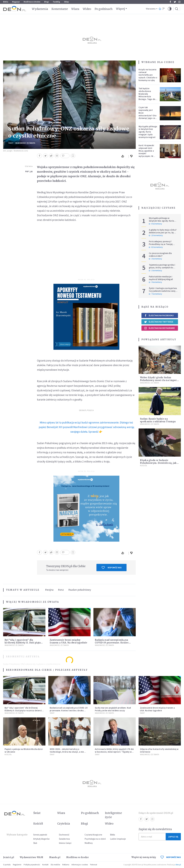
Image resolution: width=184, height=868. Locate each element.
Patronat (94, 865)
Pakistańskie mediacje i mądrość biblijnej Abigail (161, 278)
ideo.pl (178, 865)
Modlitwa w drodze (32, 2)
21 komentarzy (156, 235)
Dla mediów (55, 865)
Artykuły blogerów (41, 839)
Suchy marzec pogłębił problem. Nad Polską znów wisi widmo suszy (113, 709)
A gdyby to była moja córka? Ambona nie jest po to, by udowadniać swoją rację (163, 233)
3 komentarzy (155, 259)
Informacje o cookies (80, 865)
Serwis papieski (40, 835)
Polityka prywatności (32, 865)
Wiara (75, 9)
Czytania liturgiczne (93, 835)
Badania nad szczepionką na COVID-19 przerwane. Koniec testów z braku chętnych (112, 643)
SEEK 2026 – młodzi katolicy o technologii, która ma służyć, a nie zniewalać (67, 752)
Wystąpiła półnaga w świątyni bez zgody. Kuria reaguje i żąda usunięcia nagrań (148, 132)
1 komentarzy (155, 271)
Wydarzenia (40, 9)
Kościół (144, 466)
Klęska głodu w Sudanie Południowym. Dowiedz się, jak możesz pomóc (158, 463)
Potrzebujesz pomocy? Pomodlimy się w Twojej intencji (161, 244)
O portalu (7, 865)
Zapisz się (173, 837)
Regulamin (17, 865)
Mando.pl (55, 857)
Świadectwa (64, 839)
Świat (11, 143)
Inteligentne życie (113, 815)
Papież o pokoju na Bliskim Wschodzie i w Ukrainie (24, 750)
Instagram (179, 2)
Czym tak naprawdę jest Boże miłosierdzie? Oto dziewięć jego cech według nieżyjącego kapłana (148, 117)
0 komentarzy (155, 224)
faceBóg (56, 2)
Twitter (175, 2)
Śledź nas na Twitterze (159, 322)
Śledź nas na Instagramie (159, 328)
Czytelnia (64, 824)
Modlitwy (89, 843)
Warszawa (151, 9)
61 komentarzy (156, 247)
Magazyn (16, 2)
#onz (61, 590)
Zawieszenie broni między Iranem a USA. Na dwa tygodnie (68, 641)
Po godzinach (104, 9)
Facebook (170, 2)
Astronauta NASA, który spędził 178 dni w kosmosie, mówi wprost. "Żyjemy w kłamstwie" (114, 752)
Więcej (120, 9)
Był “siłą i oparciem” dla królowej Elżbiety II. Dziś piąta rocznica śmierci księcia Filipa (23, 643)
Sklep (66, 2)
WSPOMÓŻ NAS (171, 857)
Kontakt (45, 865)
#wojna (49, 590)
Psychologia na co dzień (95, 839)
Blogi (47, 2)
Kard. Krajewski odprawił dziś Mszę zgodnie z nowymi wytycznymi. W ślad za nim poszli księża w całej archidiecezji (147, 155)
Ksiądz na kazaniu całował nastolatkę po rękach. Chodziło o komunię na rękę (148, 75)
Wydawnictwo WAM (32, 857)
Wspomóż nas (112, 568)
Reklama (66, 865)
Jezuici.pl (9, 857)
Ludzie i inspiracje (118, 839)
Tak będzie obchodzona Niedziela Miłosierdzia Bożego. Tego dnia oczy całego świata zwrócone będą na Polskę (148, 98)
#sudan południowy (80, 590)
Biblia (6, 2)
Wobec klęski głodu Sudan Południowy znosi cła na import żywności (159, 380)
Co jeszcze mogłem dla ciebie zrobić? (160, 255)
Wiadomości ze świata (25, 143)
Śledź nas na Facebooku (159, 315)
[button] (170, 9)
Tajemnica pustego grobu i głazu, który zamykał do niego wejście (162, 268)
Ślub (35, 843)
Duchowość (64, 835)
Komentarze (60, 9)
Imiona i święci (65, 843)
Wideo (87, 9)
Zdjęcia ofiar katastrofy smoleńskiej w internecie (159, 750)
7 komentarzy (155, 294)
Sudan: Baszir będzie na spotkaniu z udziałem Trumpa (158, 420)
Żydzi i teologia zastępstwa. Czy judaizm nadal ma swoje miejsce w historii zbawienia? (163, 291)
